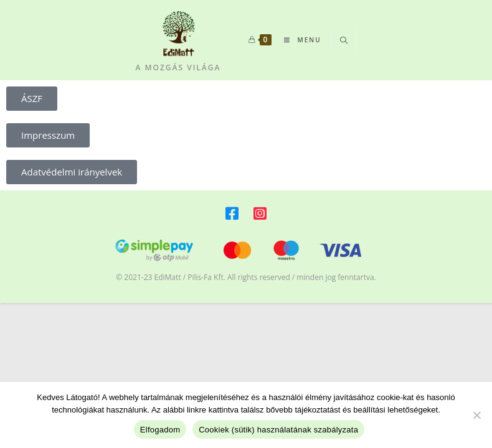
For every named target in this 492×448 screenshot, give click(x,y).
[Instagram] (260, 215)
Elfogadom (160, 430)
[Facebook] (232, 215)
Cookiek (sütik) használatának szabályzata (278, 430)
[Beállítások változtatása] (476, 415)
